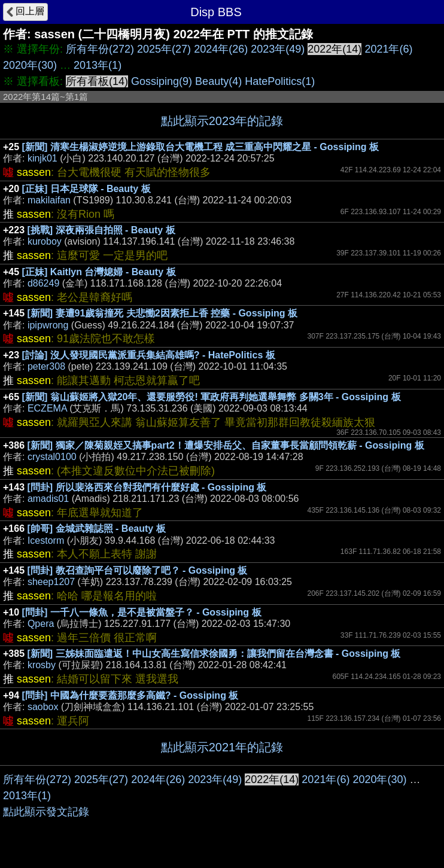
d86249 (43, 283)
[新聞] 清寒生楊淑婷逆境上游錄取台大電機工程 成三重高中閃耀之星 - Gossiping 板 (200, 147)
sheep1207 (51, 582)
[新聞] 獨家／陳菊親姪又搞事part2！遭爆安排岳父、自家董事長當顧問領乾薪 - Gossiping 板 (226, 445)
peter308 (46, 366)
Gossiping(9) (162, 81)
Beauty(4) (218, 81)
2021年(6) (388, 49)
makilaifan (49, 200)
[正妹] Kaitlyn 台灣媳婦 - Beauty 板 (99, 272)
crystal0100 (52, 457)
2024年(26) (221, 49)
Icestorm (46, 540)
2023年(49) (278, 49)
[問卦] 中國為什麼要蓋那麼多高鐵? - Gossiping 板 (130, 695)
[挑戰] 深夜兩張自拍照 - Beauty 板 (101, 230)
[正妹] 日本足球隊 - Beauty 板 (86, 189)
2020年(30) (30, 65)
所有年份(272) (100, 49)
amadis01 (48, 499)
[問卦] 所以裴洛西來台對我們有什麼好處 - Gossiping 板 (147, 487)
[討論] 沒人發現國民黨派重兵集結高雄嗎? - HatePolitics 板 (149, 355)
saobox (43, 707)
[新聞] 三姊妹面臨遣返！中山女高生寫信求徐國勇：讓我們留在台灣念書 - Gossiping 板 (214, 654)
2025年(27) (164, 49)
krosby (42, 665)
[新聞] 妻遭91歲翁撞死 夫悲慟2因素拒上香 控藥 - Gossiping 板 (163, 313)
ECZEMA (47, 408)
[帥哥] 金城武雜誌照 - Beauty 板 (97, 529)
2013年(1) (98, 65)
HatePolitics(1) (280, 81)
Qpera (41, 624)
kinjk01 (42, 158)
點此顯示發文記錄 (46, 812)
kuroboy (45, 241)
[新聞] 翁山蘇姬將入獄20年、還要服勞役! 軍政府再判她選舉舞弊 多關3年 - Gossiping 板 (212, 397)
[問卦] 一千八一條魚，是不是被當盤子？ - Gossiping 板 (142, 612)
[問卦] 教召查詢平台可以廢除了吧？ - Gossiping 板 (138, 570)
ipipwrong (48, 325)
